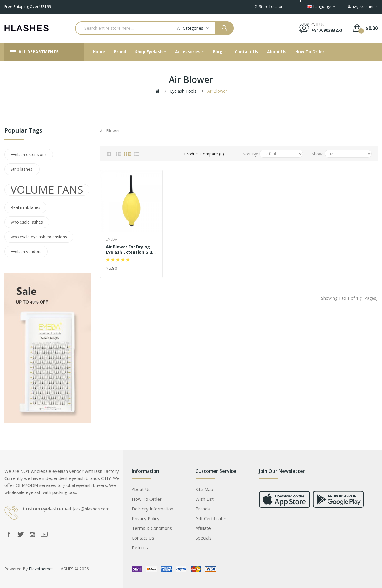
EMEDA (112, 239)
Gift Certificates (212, 518)
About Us (141, 489)
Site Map (204, 489)
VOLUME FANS (47, 190)
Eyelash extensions (29, 154)
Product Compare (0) (204, 154)
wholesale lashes (27, 222)
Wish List (205, 499)
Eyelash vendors (26, 251)
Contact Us (143, 538)
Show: (317, 154)
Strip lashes (22, 169)
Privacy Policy (146, 518)
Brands (203, 509)
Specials (204, 538)
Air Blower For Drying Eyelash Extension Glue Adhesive (130, 249)
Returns (140, 547)
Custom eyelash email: (47, 509)
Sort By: (250, 154)
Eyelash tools (183, 91)
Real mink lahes (25, 207)
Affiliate (203, 528)
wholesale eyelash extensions (39, 237)
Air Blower (217, 91)
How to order (147, 499)
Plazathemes (41, 569)
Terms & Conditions (152, 528)
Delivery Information (152, 509)
